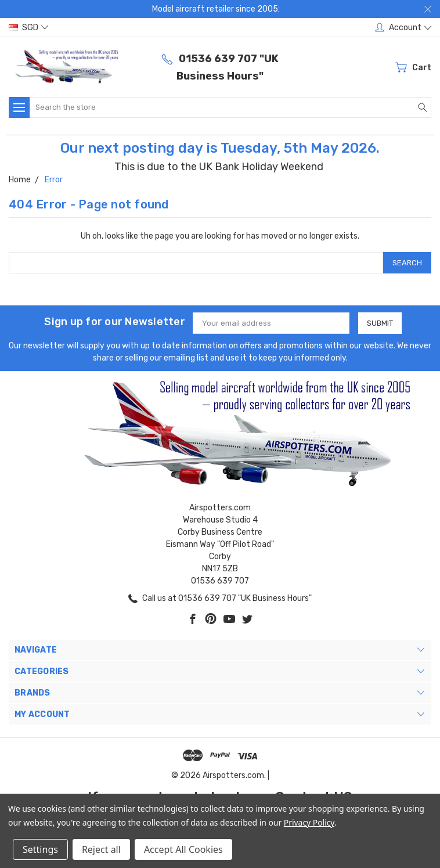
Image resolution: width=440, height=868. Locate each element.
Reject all (101, 849)
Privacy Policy (309, 822)
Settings (40, 849)
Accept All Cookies (183, 849)
